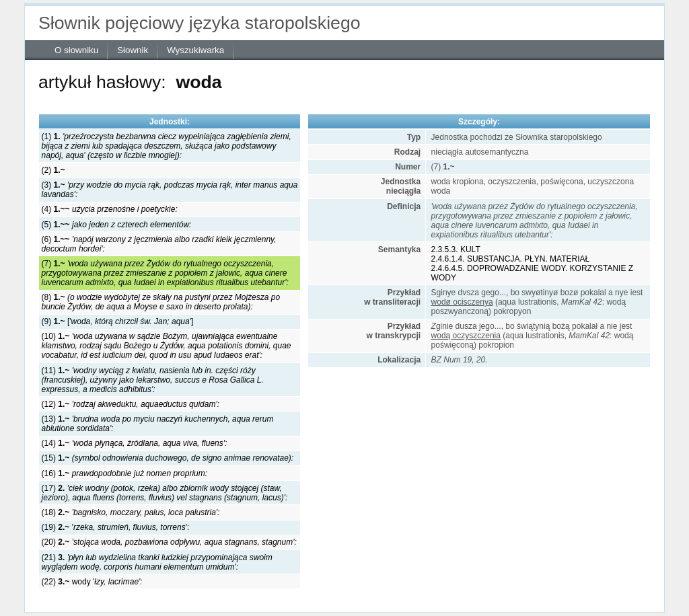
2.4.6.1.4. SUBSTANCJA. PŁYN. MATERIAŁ (511, 259)
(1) (167, 146)
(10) (167, 346)
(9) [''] (118, 321)
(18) (131, 512)
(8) (161, 302)
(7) (165, 273)
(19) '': (116, 527)
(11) (153, 380)
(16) (125, 473)
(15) (168, 458)
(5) (117, 225)
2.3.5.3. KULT (456, 249)
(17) (165, 493)
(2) (53, 170)
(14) (135, 443)
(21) (157, 562)
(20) (169, 542)
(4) (110, 209)
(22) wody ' (92, 582)
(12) (131, 404)
